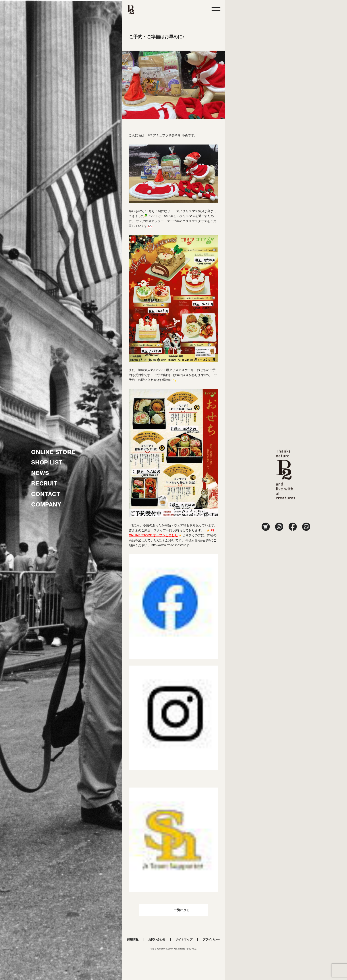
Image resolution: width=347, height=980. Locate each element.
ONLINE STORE (53, 452)
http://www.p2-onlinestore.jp (170, 545)
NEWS (40, 473)
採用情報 (133, 939)
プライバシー (211, 939)
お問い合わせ (157, 939)
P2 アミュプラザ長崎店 (165, 135)
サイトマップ (184, 939)
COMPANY (46, 504)
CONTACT (46, 494)
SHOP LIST (47, 462)
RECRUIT (44, 483)
